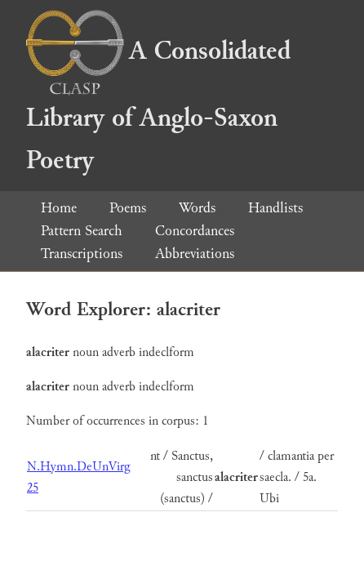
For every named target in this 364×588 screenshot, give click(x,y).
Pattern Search (82, 231)
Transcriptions (82, 254)
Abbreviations (195, 254)
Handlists (275, 208)
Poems (128, 208)
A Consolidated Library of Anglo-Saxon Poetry (158, 106)
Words (197, 208)
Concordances (195, 231)
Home (59, 208)
